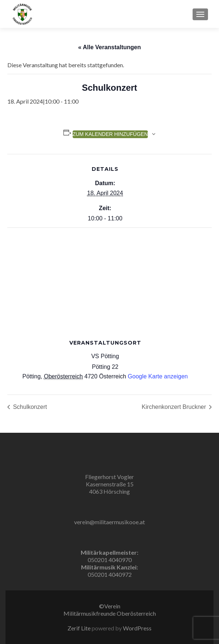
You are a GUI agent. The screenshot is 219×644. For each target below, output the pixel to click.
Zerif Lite (80, 628)
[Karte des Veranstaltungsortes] (109, 281)
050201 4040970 (110, 560)
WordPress (137, 628)
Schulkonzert (29, 407)
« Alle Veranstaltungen (109, 47)
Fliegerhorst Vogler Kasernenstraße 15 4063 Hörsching (109, 484)
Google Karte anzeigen (158, 376)
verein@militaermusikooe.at (109, 522)
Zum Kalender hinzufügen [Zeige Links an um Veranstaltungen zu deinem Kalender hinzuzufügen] (110, 134)
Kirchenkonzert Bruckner (175, 407)
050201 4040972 (110, 574)
